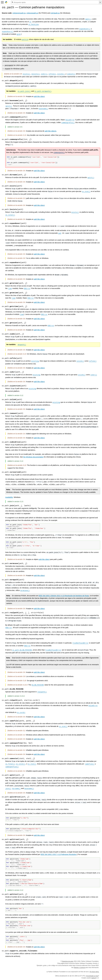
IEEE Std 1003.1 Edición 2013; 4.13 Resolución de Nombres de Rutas (64, 596)
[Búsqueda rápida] (55, 2)
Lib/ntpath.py (55, 13)
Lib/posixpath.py (32, 13)
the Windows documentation (33, 457)
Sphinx (93, 978)
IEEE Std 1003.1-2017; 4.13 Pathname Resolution (59, 854)
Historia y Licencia (79, 968)
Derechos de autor (68, 961)
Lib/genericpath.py (19, 13)
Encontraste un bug (92, 976)
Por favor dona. (94, 972)
